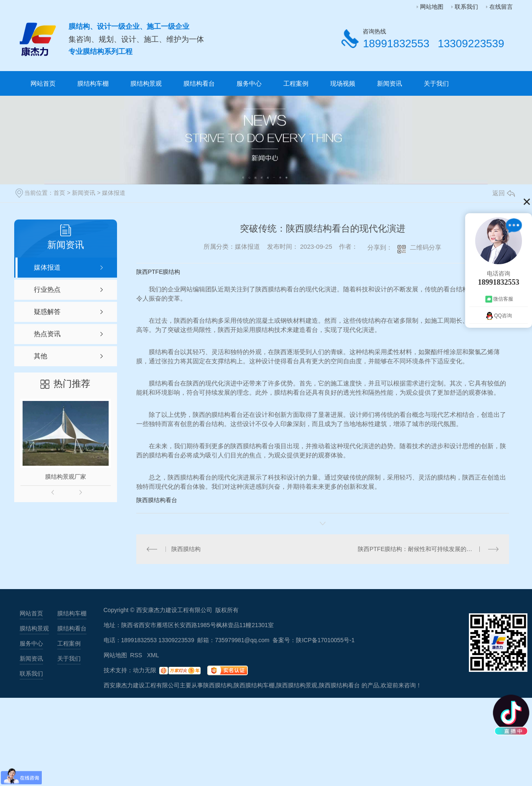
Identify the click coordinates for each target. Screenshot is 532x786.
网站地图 (432, 7)
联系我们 (466, 7)
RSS (137, 655)
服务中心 (249, 83)
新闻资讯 (389, 83)
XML (153, 655)
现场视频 (343, 83)
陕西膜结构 (186, 549)
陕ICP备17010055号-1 (325, 640)
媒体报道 (114, 193)
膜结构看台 (199, 83)
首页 (59, 193)
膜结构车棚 (93, 83)
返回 (504, 193)
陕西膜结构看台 (157, 500)
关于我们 (436, 83)
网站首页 (43, 83)
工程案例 (296, 83)
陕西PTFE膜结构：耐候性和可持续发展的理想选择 (424, 549)
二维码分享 (426, 247)
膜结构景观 (146, 83)
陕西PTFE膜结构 (158, 272)
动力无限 (145, 670)
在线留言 (501, 7)
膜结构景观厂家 (66, 477)
